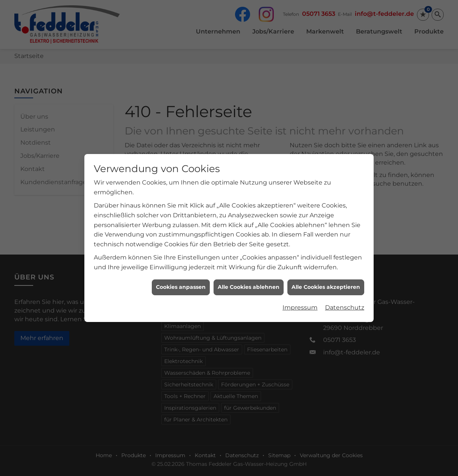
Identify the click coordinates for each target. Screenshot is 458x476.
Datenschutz (345, 302)
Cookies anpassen (181, 281)
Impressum (300, 302)
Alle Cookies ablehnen (249, 281)
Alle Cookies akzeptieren (326, 281)
